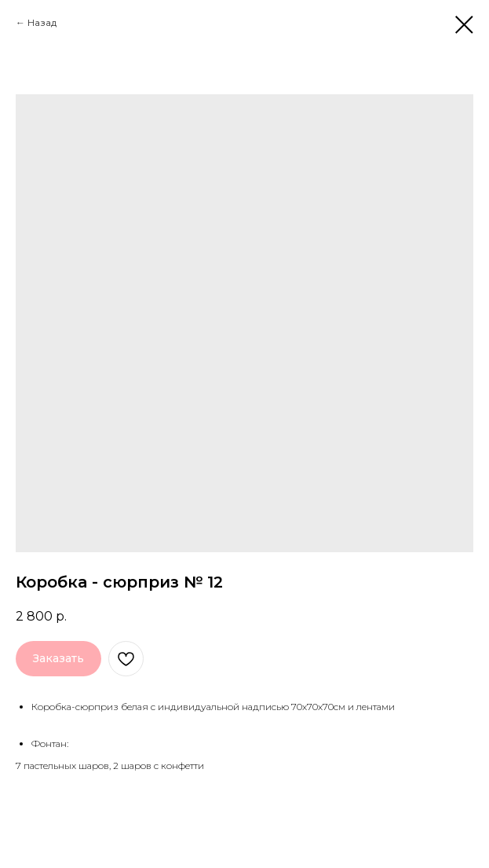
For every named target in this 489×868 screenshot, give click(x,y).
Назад (42, 22)
